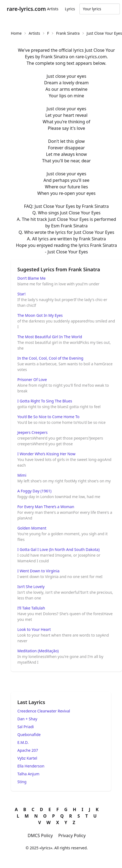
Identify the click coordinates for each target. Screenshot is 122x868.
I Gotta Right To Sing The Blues (45, 401)
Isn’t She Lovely (31, 587)
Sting (22, 782)
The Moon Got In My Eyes (40, 315)
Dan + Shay (27, 719)
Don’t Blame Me (31, 278)
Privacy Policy (72, 835)
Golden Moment (32, 528)
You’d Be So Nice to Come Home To (48, 417)
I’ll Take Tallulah (31, 608)
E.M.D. (23, 742)
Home (16, 33)
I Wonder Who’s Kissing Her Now (46, 454)
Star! (21, 294)
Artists (53, 9)
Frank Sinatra (68, 33)
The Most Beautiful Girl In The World (50, 337)
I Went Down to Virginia (38, 571)
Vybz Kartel (27, 758)
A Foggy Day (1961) (34, 491)
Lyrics (70, 9)
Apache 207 (28, 750)
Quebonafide (29, 735)
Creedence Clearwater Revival (44, 711)
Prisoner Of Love (32, 380)
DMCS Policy (40, 835)
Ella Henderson (31, 766)
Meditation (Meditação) (38, 651)
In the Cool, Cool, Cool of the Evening (50, 358)
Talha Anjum (28, 774)
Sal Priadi (26, 727)
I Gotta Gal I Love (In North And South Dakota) (58, 549)
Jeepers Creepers (32, 432)
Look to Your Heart (34, 629)
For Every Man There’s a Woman (46, 507)
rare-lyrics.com (26, 9)
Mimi (22, 475)
